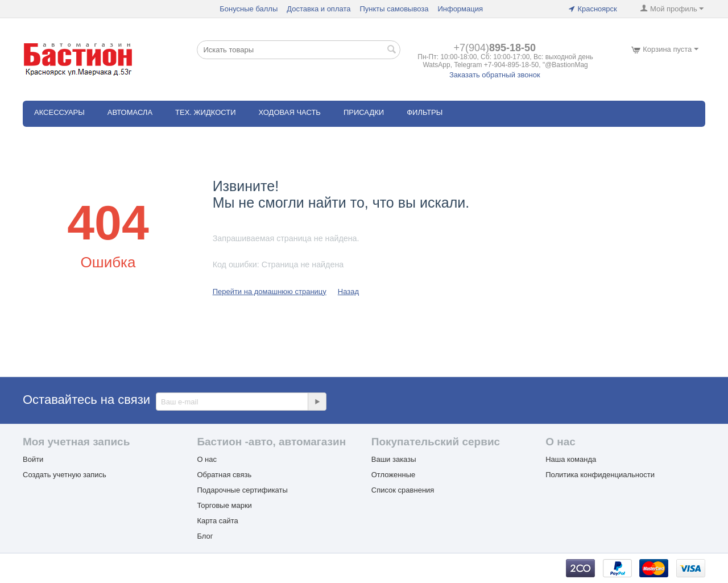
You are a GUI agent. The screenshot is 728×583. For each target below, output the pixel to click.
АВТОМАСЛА (130, 112)
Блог (205, 536)
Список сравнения (403, 490)
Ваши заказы (394, 459)
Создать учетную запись (65, 475)
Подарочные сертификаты (242, 490)
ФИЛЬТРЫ (425, 112)
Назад (348, 291)
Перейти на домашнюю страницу (270, 291)
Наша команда (571, 459)
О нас (207, 459)
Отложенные (393, 475)
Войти (33, 459)
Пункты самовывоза (394, 9)
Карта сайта (217, 521)
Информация (460, 9)
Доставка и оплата (318, 9)
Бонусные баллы (249, 9)
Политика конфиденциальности (600, 475)
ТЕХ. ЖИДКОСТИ (205, 112)
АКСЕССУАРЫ (59, 112)
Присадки (364, 112)
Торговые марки (224, 505)
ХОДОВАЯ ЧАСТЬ (290, 112)
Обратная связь (224, 475)
